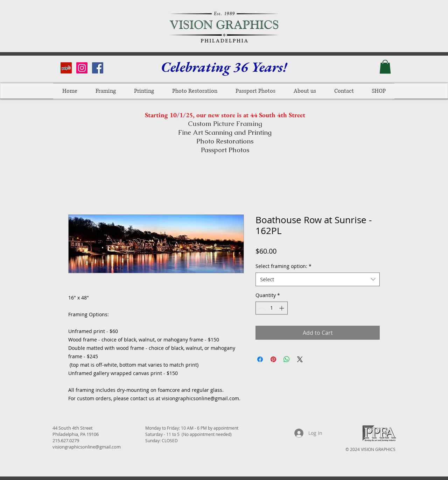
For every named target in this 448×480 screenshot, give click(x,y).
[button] (385, 67)
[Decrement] (261, 308)
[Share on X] (300, 359)
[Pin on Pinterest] (273, 359)
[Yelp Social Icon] (66, 68)
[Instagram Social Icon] (82, 68)
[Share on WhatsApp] (287, 359)
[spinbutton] (272, 308)
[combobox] (318, 279)
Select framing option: (283, 266)
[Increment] (282, 308)
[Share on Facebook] (260, 359)
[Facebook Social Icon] (98, 68)
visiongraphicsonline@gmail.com (87, 447)
